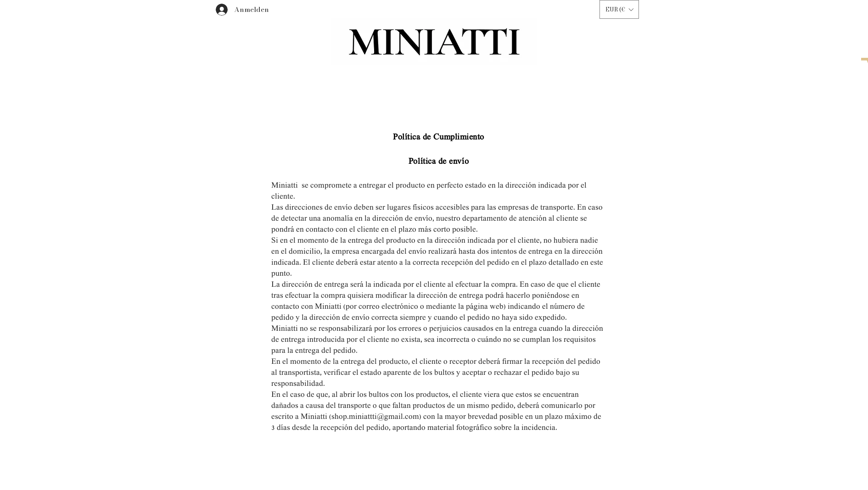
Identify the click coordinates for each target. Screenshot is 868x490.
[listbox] (619, 9)
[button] (619, 9)
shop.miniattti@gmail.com (375, 417)
